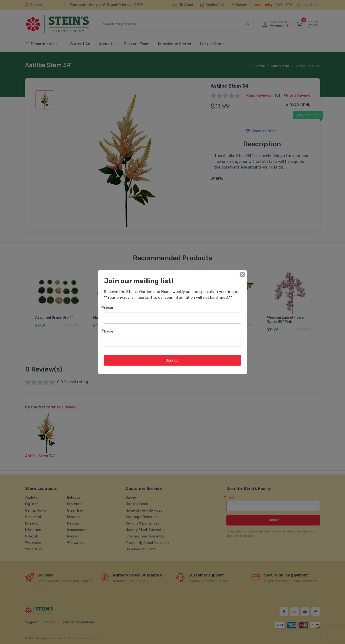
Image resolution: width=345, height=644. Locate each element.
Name (109, 331)
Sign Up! (172, 360)
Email (108, 308)
